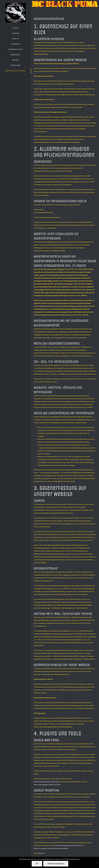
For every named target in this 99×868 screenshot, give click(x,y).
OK (37, 864)
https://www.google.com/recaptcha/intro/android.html (51, 849)
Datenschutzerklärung (56, 864)
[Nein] (97, 862)
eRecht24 (41, 853)
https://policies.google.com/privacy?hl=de (47, 785)
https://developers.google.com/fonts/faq (46, 782)
